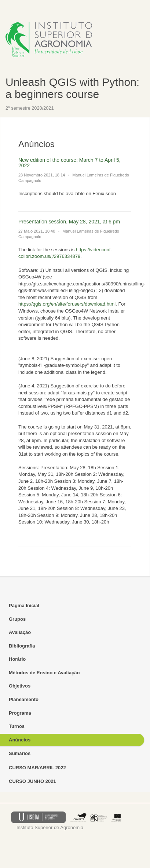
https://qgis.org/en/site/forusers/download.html (67, 304)
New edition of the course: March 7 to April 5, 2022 (69, 163)
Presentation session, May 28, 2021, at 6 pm (69, 222)
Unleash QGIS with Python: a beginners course (72, 88)
